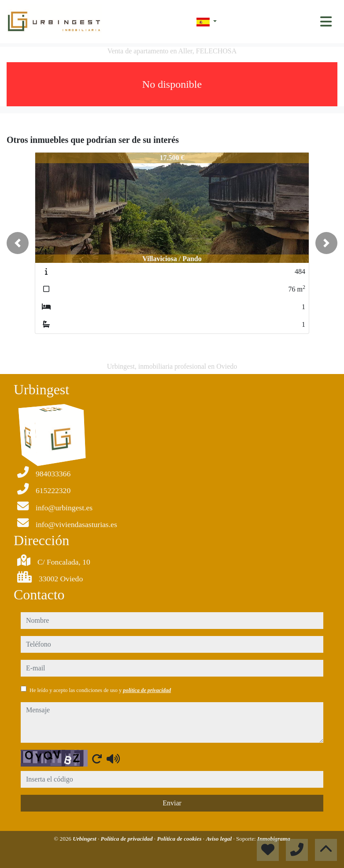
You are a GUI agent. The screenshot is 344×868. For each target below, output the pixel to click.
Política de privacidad (128, 839)
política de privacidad (147, 690)
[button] (18, 243)
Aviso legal (219, 839)
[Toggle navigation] (326, 22)
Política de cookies (180, 839)
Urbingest (85, 839)
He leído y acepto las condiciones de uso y (100, 690)
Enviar (172, 803)
